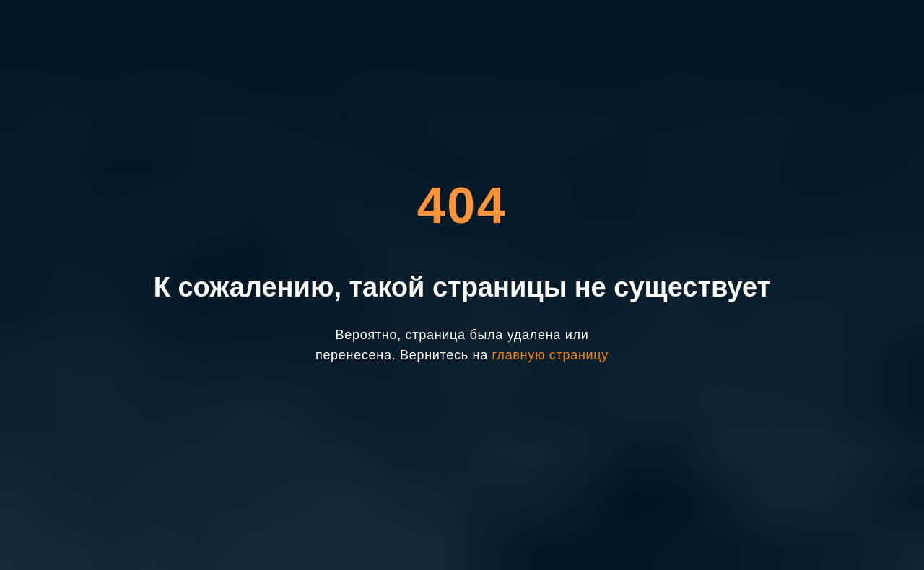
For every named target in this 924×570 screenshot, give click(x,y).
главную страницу (550, 355)
